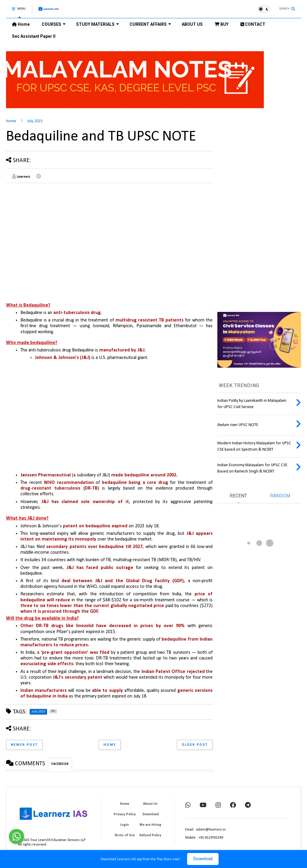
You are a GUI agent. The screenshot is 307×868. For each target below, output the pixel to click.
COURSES (54, 24)
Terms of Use (125, 835)
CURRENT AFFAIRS (150, 24)
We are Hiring (150, 825)
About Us (150, 804)
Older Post (195, 745)
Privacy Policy (125, 814)
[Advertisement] (56, 230)
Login (125, 825)
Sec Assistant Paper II (34, 36)
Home (21, 24)
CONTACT (253, 24)
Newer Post (24, 745)
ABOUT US (192, 24)
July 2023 (35, 121)
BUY (222, 24)
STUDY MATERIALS (98, 24)
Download (203, 859)
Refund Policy (150, 835)
